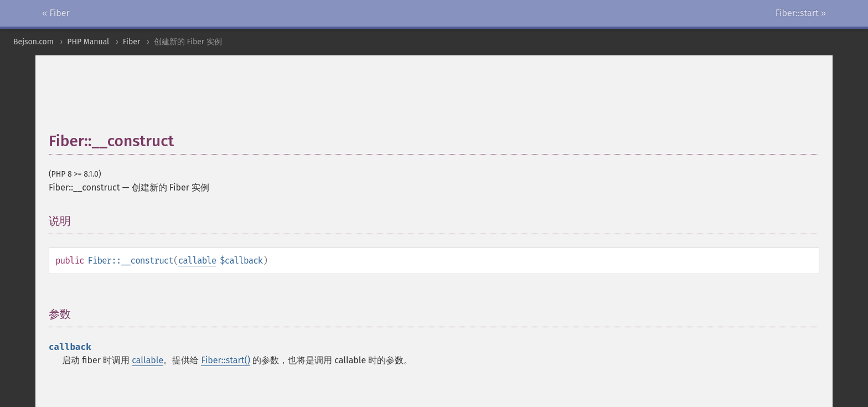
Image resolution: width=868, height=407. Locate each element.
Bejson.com (33, 42)
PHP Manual (88, 42)
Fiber (132, 42)
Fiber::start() (225, 360)
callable (197, 261)
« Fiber (56, 13)
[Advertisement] (317, 99)
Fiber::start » (801, 13)
